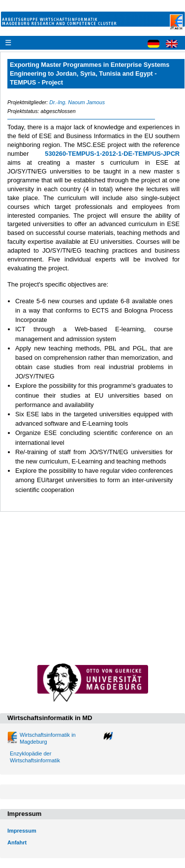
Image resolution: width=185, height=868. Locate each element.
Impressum (22, 831)
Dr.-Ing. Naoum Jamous (77, 102)
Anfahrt (17, 842)
